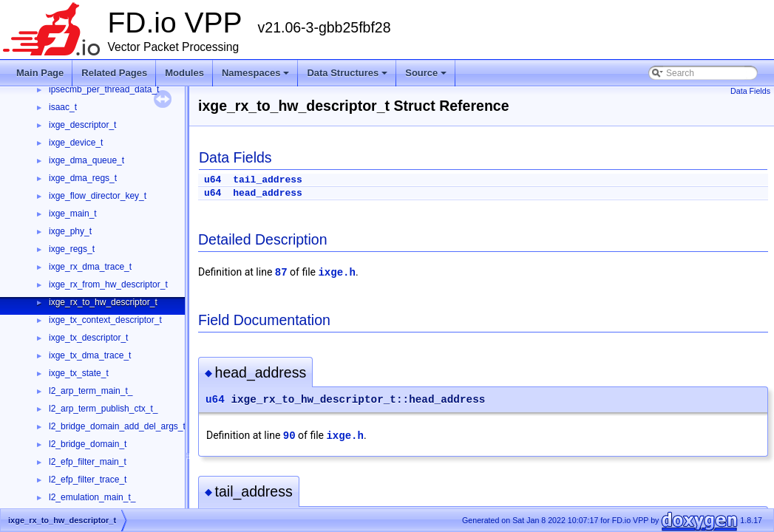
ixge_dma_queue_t (86, 160)
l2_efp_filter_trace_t (88, 480)
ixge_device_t (76, 143)
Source (426, 73)
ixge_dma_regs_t (83, 178)
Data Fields (750, 91)
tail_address (268, 180)
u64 (213, 180)
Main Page (40, 73)
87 (281, 273)
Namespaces (256, 73)
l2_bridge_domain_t (88, 444)
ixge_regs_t (72, 249)
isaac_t (63, 107)
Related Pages (114, 73)
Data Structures (347, 73)
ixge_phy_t (70, 231)
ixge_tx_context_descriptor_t (105, 320)
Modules (184, 73)
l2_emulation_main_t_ (92, 497)
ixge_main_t (73, 214)
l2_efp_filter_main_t (88, 462)
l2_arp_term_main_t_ (91, 391)
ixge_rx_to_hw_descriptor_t (103, 302)
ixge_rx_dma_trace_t (90, 267)
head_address (268, 193)
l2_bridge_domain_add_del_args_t (117, 426)
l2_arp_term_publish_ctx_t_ (103, 409)
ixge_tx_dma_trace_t (90, 355)
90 (289, 436)
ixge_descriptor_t (82, 125)
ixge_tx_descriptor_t (88, 338)
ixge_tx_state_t (79, 373)
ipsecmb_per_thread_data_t (104, 89)
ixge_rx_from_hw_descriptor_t (108, 284)
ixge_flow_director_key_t (98, 196)
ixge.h (336, 273)
